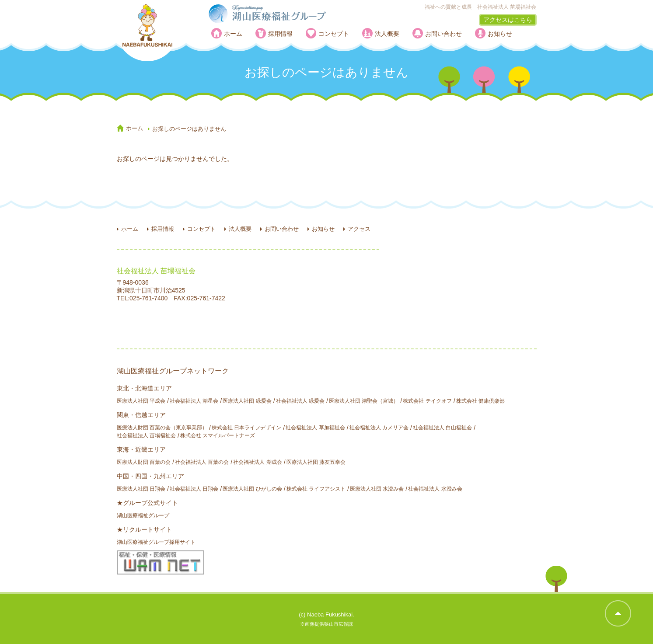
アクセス (359, 229)
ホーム (233, 34)
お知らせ (500, 34)
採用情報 (280, 34)
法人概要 (387, 34)
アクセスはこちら (508, 20)
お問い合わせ (443, 34)
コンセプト (334, 34)
